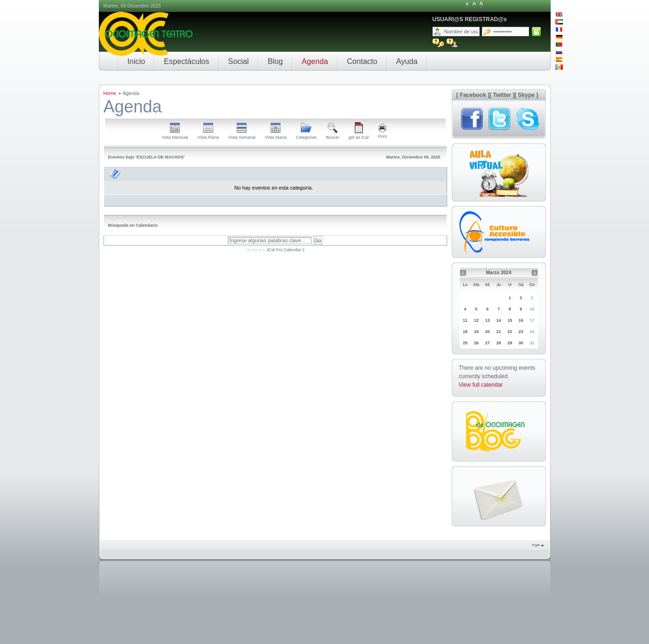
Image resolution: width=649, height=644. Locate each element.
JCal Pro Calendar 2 (285, 250)
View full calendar (481, 385)
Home (110, 93)
